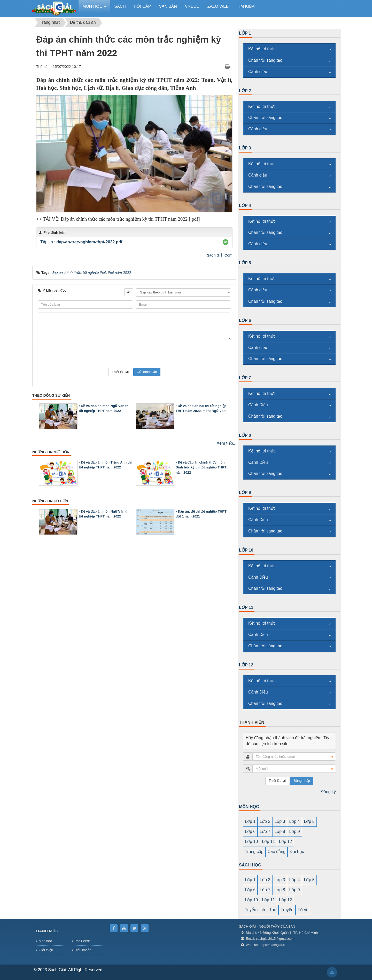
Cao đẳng (277, 852)
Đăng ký (328, 792)
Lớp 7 (245, 378)
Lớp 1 (245, 33)
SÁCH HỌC (250, 865)
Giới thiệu (46, 950)
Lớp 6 (245, 320)
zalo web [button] (218, 6)
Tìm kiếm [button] (246, 6)
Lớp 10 (246, 550)
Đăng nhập (302, 781)
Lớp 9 (245, 493)
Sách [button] (120, 6)
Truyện (287, 910)
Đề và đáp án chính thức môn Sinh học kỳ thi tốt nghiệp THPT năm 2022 (201, 467)
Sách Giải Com (220, 255)
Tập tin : (81, 242)
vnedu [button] (192, 6)
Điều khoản (83, 950)
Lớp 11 (246, 607)
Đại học (297, 852)
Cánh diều (258, 72)
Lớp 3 (245, 148)
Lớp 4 (245, 206)
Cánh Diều (258, 405)
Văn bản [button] (168, 6)
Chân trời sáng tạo (265, 60)
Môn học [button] (94, 8)
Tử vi (302, 910)
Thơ (273, 910)
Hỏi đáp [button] (142, 6)
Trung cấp (254, 852)
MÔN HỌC (249, 807)
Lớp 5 (245, 263)
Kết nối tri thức (262, 49)
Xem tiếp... (226, 443)
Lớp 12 (246, 665)
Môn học (45, 941)
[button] (226, 242)
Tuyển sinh (255, 910)
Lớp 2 (245, 91)
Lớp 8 (245, 435)
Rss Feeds (82, 941)
